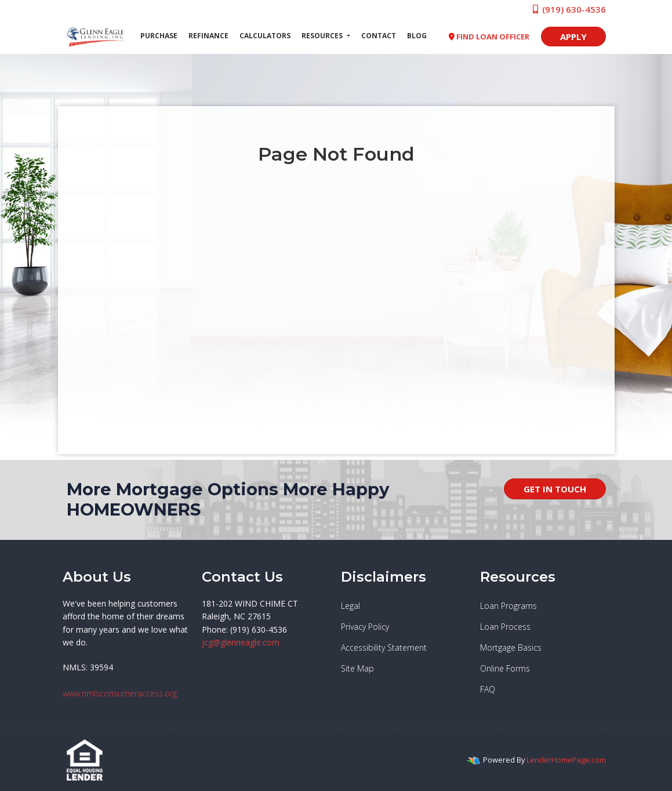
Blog (417, 36)
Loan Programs (508, 606)
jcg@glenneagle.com (241, 642)
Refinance (208, 36)
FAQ (488, 689)
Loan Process (505, 627)
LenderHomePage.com (566, 760)
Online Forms (505, 668)
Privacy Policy (365, 627)
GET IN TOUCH (555, 489)
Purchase (159, 36)
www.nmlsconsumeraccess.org (120, 693)
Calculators (265, 36)
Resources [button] (323, 36)
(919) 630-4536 (569, 9)
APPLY (573, 37)
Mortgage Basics (511, 647)
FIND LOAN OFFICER (489, 37)
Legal (350, 606)
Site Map (357, 668)
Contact (379, 36)
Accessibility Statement (384, 647)
